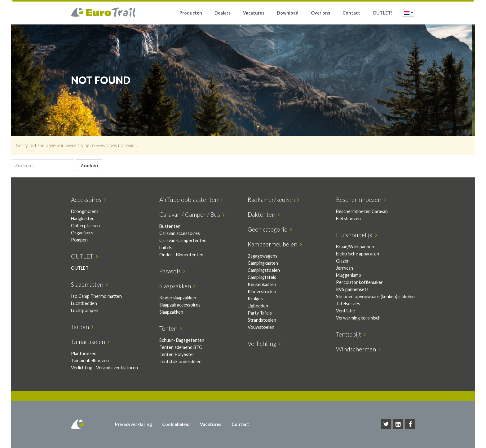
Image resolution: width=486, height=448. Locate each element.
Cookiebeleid (176, 424)
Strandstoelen (262, 320)
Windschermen (358, 349)
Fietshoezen (348, 218)
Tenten (171, 328)
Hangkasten (83, 218)
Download (288, 13)
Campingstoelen (264, 270)
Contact (351, 13)
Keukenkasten (262, 284)
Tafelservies (348, 304)
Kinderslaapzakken (178, 298)
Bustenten (170, 226)
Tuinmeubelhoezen (90, 361)
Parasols (172, 271)
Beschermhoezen (361, 200)
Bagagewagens (263, 256)
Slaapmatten (89, 284)
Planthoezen (84, 353)
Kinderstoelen (262, 291)
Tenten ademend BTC (181, 347)
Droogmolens (85, 211)
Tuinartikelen (90, 342)
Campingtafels (262, 277)
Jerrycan (345, 268)
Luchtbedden (84, 303)
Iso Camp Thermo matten (96, 296)
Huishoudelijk (357, 235)
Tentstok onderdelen (180, 361)
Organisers (82, 233)
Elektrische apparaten (358, 254)
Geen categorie (270, 229)
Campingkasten (263, 263)
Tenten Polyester (177, 354)
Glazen (343, 261)
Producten (191, 13)
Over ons (320, 13)
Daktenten (264, 214)
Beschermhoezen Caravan (362, 211)
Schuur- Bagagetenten (182, 340)
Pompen (79, 240)
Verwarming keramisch (358, 318)
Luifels (166, 248)
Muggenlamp (349, 275)
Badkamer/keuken (274, 200)
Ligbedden (258, 306)
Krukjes (255, 299)
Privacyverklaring (133, 424)
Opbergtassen (85, 226)
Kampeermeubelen (275, 244)
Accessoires (88, 200)
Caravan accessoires (180, 233)
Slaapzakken (177, 286)
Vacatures (254, 13)
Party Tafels (260, 313)
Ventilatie (345, 311)
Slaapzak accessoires (180, 305)
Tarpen (82, 327)
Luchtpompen (85, 310)
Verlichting (264, 344)
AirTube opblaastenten (191, 200)
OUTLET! (383, 13)
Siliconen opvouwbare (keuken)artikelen (375, 296)
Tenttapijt (351, 334)
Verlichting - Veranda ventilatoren (104, 368)
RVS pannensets (352, 289)
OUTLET (84, 256)
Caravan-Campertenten (183, 240)
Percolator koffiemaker (359, 282)
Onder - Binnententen (181, 255)
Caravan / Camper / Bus (192, 214)
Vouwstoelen (261, 327)
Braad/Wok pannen (355, 247)
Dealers (223, 13)
